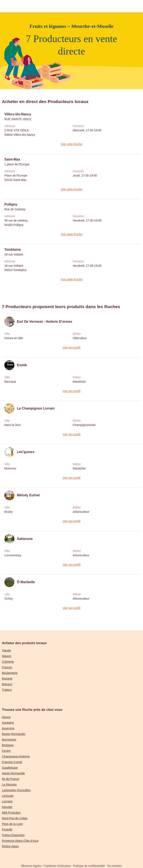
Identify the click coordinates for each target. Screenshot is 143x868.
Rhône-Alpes (10, 846)
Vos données (114, 866)
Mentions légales (31, 866)
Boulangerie (10, 673)
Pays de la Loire (12, 824)
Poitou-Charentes (13, 835)
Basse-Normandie (14, 734)
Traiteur (7, 690)
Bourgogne (9, 740)
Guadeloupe (10, 768)
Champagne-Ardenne (16, 756)
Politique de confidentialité (89, 866)
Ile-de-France (11, 779)
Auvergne (8, 728)
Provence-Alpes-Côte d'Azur (20, 841)
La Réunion (9, 785)
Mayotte (7, 807)
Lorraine (7, 801)
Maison (7, 656)
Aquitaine (8, 723)
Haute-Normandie (13, 773)
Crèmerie (8, 662)
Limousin (8, 796)
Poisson (7, 667)
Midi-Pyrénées (11, 813)
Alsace (6, 717)
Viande (6, 650)
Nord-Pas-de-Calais (15, 818)
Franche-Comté (12, 762)
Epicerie (7, 679)
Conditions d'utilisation (57, 866)
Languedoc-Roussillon (16, 790)
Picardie (7, 829)
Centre (6, 751)
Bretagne (8, 745)
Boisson (7, 684)
